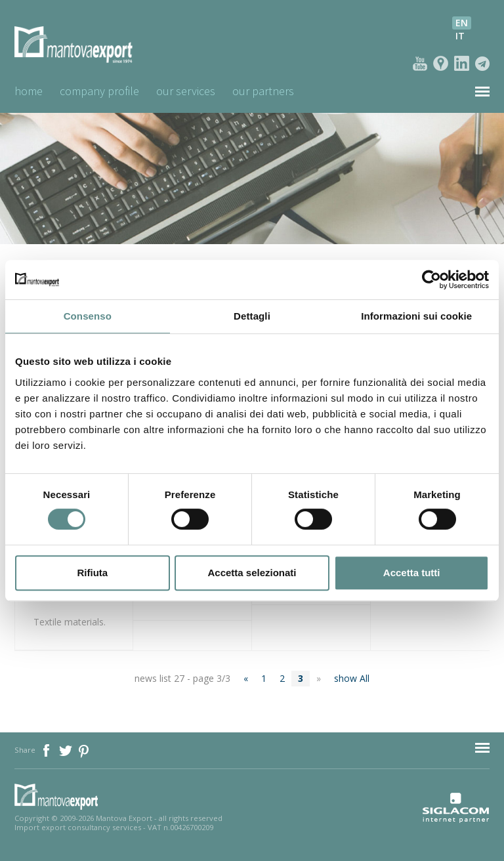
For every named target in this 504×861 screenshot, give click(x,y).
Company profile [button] (99, 91)
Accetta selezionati (252, 573)
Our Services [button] (186, 91)
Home (29, 91)
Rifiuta (92, 573)
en (462, 23)
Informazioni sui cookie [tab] (416, 316)
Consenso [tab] (88, 316)
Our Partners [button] (263, 91)
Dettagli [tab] (252, 316)
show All (352, 678)
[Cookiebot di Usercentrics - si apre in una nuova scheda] (431, 280)
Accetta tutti (412, 573)
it (460, 36)
